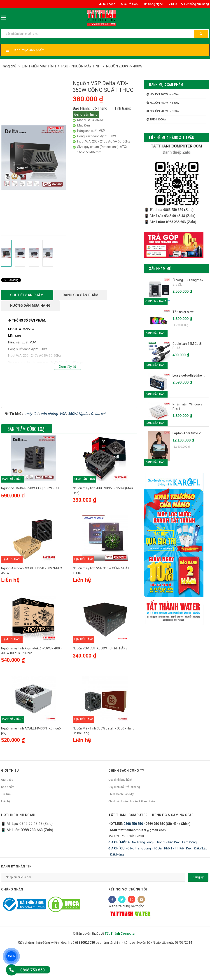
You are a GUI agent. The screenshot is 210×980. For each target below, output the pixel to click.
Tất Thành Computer (120, 964)
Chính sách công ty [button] (126, 801)
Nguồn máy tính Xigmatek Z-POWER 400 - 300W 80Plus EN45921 (31, 682)
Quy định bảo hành (120, 811)
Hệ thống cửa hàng (195, 4)
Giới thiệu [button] (10, 801)
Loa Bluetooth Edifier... (189, 375)
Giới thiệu (7, 811)
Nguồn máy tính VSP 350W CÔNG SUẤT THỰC (101, 602)
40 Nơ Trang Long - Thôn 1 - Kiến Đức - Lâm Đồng (153, 873)
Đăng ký (198, 908)
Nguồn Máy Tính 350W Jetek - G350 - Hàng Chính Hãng (104, 762)
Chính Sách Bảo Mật (121, 825)
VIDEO (172, 4)
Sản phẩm (8, 818)
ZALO (11, 956)
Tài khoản (107, 4)
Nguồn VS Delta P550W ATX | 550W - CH (30, 519)
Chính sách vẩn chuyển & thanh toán (132, 832)
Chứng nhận (12, 920)
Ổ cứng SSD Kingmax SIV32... (188, 282)
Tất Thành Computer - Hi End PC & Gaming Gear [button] (151, 846)
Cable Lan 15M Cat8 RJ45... (187, 346)
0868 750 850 (133, 855)
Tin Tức (6, 825)
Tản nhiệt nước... (184, 312)
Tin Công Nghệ (153, 4)
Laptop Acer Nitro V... (187, 433)
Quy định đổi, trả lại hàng (124, 818)
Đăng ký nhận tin (16, 897)
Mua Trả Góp (129, 4)
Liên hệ (6, 832)
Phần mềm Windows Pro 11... (187, 407)
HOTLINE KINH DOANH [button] (19, 846)
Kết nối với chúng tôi (128, 920)
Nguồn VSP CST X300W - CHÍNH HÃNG (100, 679)
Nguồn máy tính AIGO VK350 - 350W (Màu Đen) (103, 521)
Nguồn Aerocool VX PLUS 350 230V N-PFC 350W (31, 602)
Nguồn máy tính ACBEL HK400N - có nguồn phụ (32, 762)
